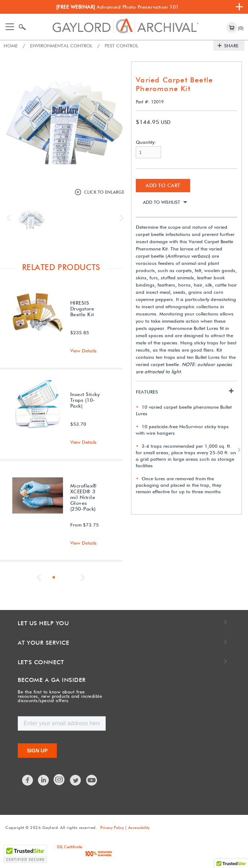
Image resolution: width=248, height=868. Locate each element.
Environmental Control (58, 46)
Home (11, 46)
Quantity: (146, 142)
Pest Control (118, 46)
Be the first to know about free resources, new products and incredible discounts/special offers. (60, 696)
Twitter (76, 780)
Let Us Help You (43, 623)
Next (120, 218)
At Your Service (44, 643)
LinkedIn (44, 780)
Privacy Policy (112, 828)
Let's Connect (41, 662)
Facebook (28, 780)
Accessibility (139, 828)
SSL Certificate (70, 847)
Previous (10, 218)
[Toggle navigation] (10, 27)
